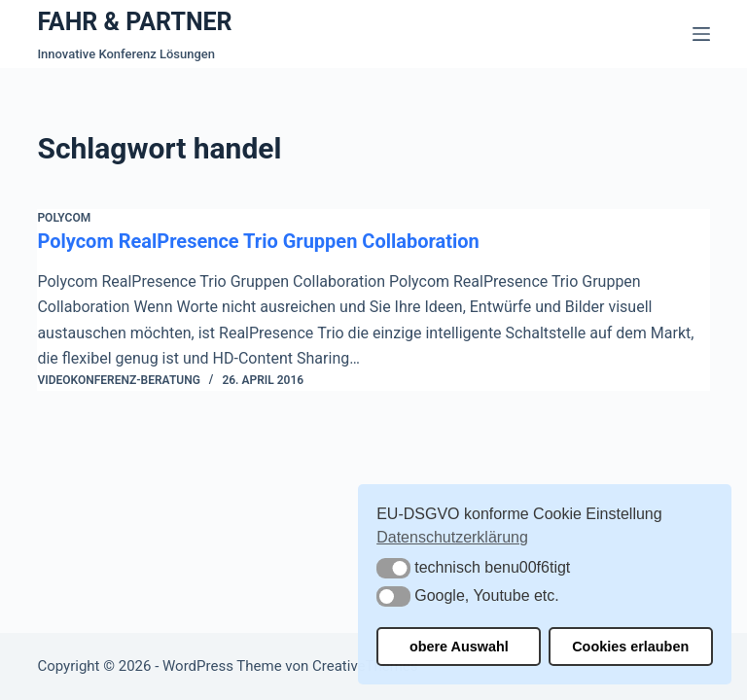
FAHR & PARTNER (134, 22)
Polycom (64, 218)
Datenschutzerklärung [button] (452, 537)
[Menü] (701, 34)
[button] (393, 568)
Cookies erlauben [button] (630, 647)
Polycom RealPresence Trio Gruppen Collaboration (258, 241)
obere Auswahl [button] (459, 647)
